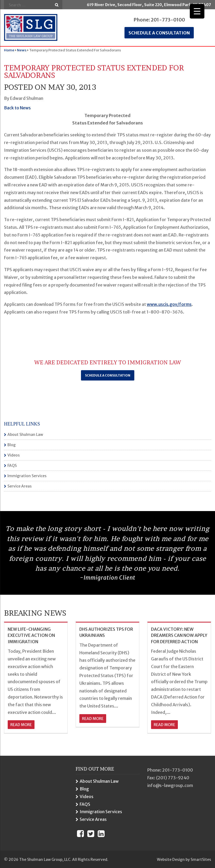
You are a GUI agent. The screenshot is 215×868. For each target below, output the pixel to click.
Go (57, 5)
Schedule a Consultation (108, 375)
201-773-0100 (168, 20)
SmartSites (201, 860)
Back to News (17, 108)
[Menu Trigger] (197, 11)
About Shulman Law (25, 435)
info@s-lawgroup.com (170, 785)
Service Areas (20, 486)
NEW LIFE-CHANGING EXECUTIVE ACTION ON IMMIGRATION (31, 635)
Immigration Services (27, 476)
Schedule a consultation (159, 33)
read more (21, 725)
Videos (14, 455)
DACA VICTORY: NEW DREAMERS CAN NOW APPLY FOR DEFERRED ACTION (179, 635)
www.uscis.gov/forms (169, 304)
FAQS (12, 466)
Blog (12, 445)
